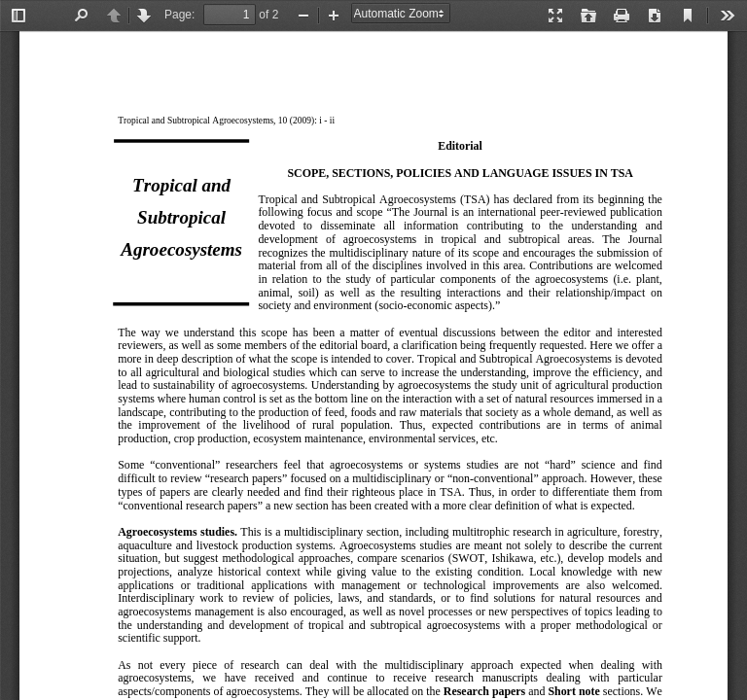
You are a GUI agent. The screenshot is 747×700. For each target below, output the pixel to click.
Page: (179, 15)
